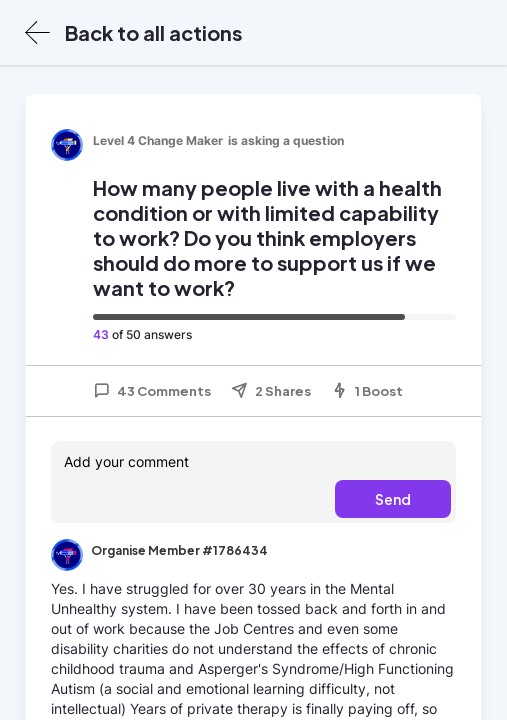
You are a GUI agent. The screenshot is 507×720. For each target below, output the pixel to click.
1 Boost (367, 391)
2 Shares (271, 391)
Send (393, 499)
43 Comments (152, 391)
